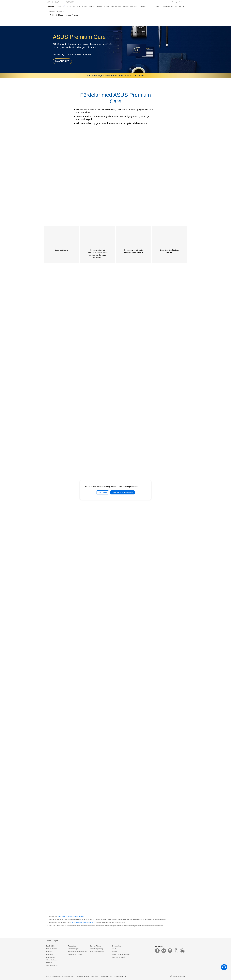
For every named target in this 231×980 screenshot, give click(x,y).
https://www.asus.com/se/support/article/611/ (72, 916)
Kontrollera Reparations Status (78, 952)
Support (59, 12)
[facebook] (157, 951)
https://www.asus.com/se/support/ (82, 923)
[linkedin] (182, 951)
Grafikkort (49, 954)
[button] (175, 2)
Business (182, 2)
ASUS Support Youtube (97, 952)
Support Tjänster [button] (96, 946)
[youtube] (164, 951)
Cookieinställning (120, 976)
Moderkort (50, 952)
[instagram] (170, 951)
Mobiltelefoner (51, 957)
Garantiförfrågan (73, 949)
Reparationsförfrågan (75, 954)
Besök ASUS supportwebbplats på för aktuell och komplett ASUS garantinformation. (87, 923)
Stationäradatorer (52, 960)
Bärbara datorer (51, 949)
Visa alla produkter (52, 966)
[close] (148, 483)
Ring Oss (114, 949)
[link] (50, 6)
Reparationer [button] (73, 946)
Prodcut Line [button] (51, 946)
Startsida (52, 12)
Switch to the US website (122, 492)
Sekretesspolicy (106, 976)
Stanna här (103, 492)
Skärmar (49, 963)
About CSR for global (118, 957)
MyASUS (114, 952)
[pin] (176, 951)
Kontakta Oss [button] (116, 946)
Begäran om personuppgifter (121, 954)
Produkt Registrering (96, 949)
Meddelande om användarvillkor (88, 976)
